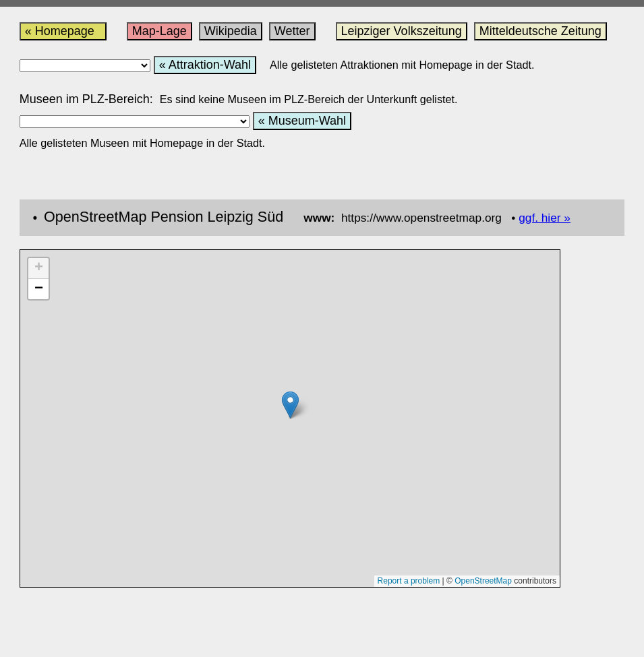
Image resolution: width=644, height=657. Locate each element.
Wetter (292, 31)
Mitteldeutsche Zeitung (540, 31)
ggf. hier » (545, 218)
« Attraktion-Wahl (205, 65)
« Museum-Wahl (302, 121)
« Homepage (63, 31)
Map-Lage (159, 31)
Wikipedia (231, 31)
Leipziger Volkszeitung (402, 31)
